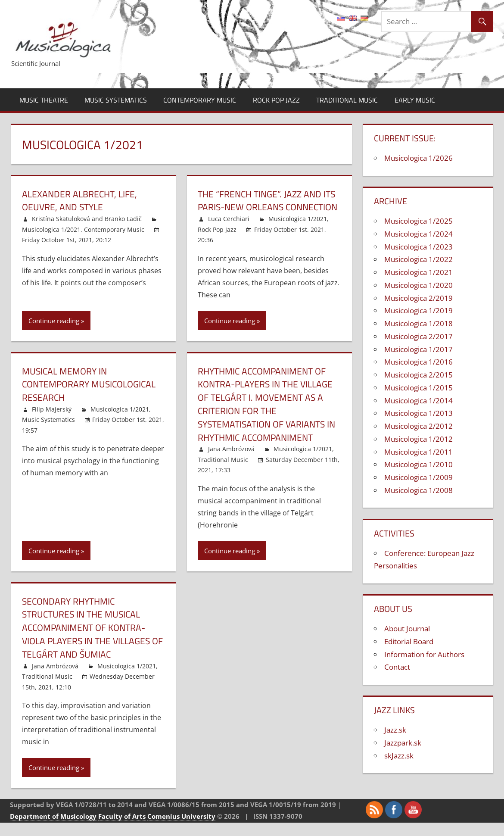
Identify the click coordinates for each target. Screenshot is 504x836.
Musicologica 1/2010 (418, 464)
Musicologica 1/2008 (418, 490)
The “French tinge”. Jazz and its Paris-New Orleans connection (262, 207)
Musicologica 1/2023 (418, 247)
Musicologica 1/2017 (418, 349)
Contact (397, 667)
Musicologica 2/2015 (418, 375)
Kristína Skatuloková (61, 219)
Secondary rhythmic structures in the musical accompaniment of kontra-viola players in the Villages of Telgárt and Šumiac (89, 641)
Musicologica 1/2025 (418, 221)
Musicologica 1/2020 (418, 285)
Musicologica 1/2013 (418, 413)
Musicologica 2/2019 (418, 298)
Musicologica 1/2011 (418, 452)
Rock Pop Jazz (276, 100)
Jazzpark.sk (403, 743)
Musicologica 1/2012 (418, 439)
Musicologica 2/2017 (418, 336)
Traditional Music (347, 100)
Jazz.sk (395, 730)
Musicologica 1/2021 (51, 229)
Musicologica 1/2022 (418, 259)
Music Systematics (116, 100)
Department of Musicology (53, 829)
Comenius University (181, 829)
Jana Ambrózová (231, 462)
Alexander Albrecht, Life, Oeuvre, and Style (82, 201)
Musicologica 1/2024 (418, 234)
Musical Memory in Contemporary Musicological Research (92, 397)
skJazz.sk (399, 756)
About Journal (407, 629)
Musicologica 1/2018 (418, 323)
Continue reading (54, 334)
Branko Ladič (123, 219)
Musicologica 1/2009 (418, 477)
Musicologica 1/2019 (418, 310)
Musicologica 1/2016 (418, 362)
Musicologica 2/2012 (418, 426)
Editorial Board (409, 641)
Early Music (415, 100)
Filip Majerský (52, 423)
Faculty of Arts (122, 829)
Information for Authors (424, 654)
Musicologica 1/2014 (418, 401)
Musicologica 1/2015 (418, 388)
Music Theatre (44, 100)
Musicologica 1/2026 (418, 158)
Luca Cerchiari (229, 232)
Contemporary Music (200, 100)
